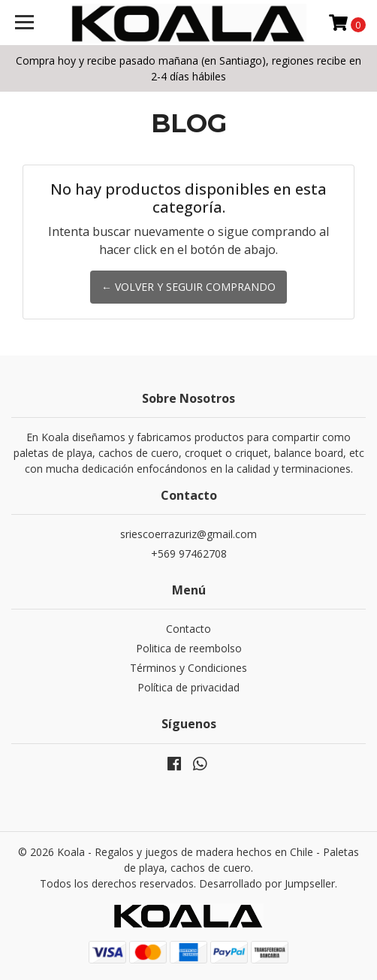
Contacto (188, 629)
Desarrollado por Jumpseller (267, 883)
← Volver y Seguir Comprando (188, 287)
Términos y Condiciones (188, 668)
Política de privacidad (188, 687)
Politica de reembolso (189, 648)
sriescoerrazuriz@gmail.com (188, 534)
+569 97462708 (189, 554)
